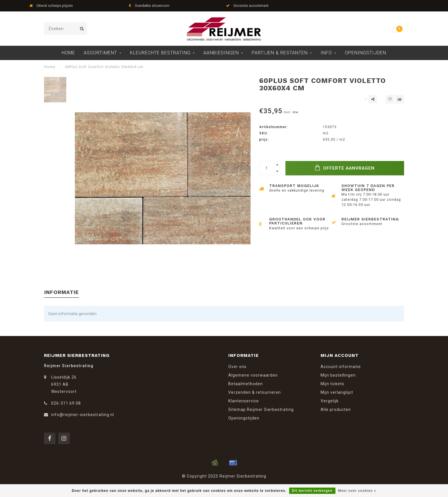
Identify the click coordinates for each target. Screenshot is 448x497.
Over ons (237, 367)
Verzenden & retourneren (255, 392)
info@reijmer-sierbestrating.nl (83, 415)
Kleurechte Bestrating (160, 53)
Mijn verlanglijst (337, 392)
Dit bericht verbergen (312, 491)
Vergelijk (330, 401)
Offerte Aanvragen (345, 168)
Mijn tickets (332, 384)
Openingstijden (366, 53)
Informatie (62, 292)
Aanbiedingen (221, 53)
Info (326, 53)
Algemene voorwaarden (253, 375)
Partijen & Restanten (280, 53)
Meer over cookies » (357, 491)
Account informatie (341, 367)
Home (68, 53)
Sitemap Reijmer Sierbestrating (261, 409)
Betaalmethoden (246, 384)
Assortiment (100, 53)
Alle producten (336, 409)
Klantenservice (244, 401)
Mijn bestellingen (338, 375)
